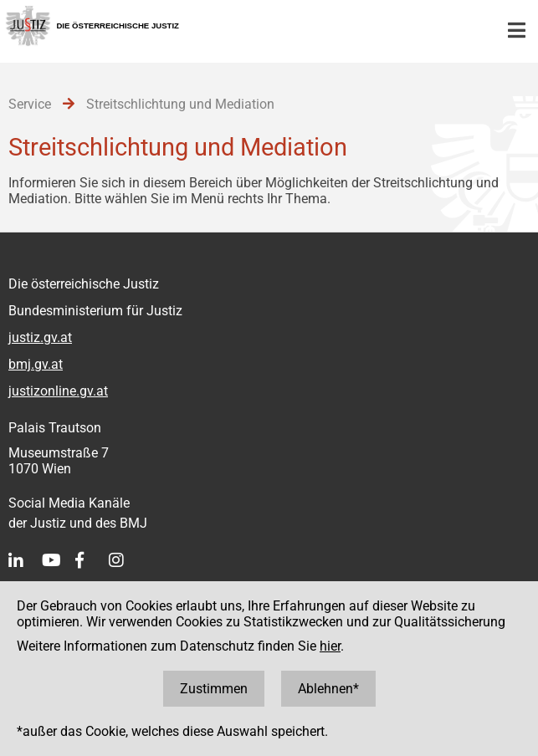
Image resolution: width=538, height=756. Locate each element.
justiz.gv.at (40, 337)
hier (330, 646)
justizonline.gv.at (58, 391)
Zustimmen (214, 689)
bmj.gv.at (36, 364)
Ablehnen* (328, 689)
